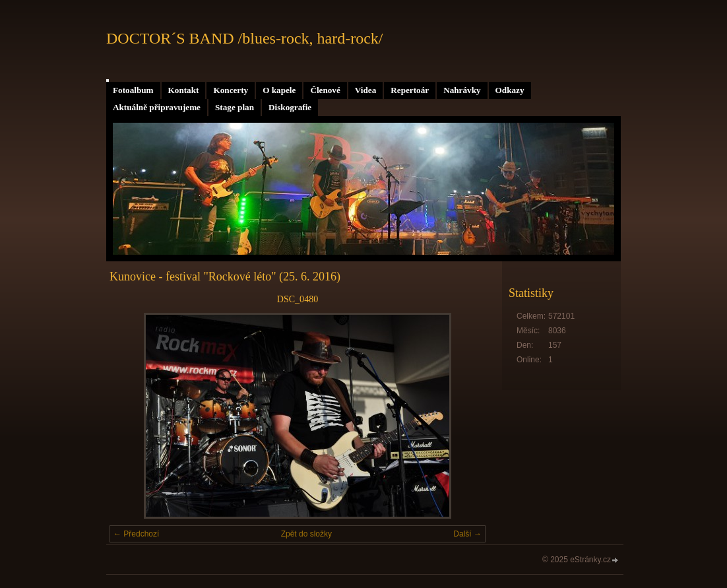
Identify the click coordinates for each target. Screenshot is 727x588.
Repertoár (410, 90)
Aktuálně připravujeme (157, 107)
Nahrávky (462, 90)
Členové (325, 90)
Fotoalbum (133, 90)
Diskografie (290, 107)
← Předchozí (136, 534)
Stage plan (235, 107)
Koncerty (231, 90)
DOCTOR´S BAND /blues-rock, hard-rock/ (245, 38)
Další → (467, 534)
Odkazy (510, 90)
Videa (365, 90)
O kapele (279, 90)
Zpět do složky (306, 534)
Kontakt (184, 90)
